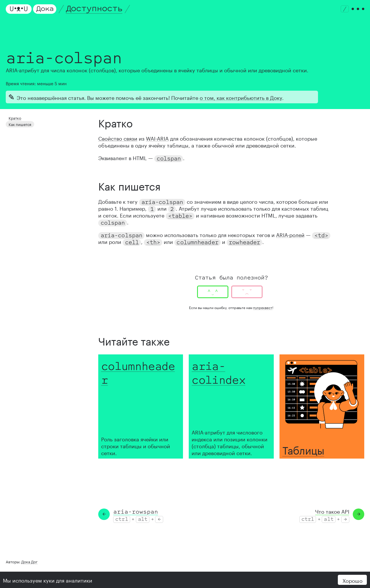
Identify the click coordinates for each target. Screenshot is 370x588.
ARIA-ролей (290, 234)
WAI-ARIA (157, 138)
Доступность (94, 9)
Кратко (14, 118)
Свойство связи (118, 138)
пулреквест (263, 307)
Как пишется (19, 123)
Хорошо (352, 580)
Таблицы (303, 449)
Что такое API (332, 511)
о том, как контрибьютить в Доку (241, 97)
